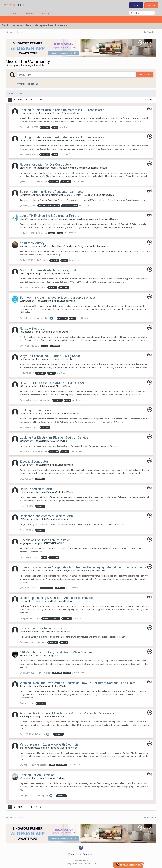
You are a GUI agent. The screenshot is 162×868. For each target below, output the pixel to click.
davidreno (25, 441)
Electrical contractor (34, 462)
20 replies (40, 287)
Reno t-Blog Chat (50, 656)
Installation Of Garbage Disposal (42, 628)
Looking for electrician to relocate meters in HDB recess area (62, 110)
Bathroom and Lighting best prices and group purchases (58, 298)
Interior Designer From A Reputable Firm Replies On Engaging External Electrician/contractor (83, 567)
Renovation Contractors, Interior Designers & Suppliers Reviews (76, 168)
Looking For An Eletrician (37, 775)
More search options (27, 84)
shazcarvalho (26, 748)
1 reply (43, 452)
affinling (24, 386)
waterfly (24, 717)
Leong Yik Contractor (30, 219)
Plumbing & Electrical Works (65, 113)
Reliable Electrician (33, 329)
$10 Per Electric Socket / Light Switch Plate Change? (56, 652)
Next (20, 100)
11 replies (44, 673)
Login (136, 5)
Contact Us (88, 854)
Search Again (145, 74)
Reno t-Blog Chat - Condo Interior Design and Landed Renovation (77, 246)
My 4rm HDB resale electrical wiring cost (48, 270)
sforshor (24, 778)
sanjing (23, 543)
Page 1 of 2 (37, 100)
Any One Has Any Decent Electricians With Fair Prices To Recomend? (67, 713)
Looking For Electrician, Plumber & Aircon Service (54, 437)
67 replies (42, 260)
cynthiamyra (26, 359)
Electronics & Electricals (60, 359)
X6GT (23, 656)
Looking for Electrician (35, 410)
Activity (46, 14)
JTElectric (25, 465)
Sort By (149, 100)
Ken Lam (24, 246)
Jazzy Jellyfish (27, 601)
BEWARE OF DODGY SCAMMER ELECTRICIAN (52, 383)
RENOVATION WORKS (57, 441)
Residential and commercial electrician (46, 516)
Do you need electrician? (37, 489)
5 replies (42, 182)
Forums (30, 14)
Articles (14, 14)
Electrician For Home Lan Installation (45, 540)
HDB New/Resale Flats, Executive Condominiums (76, 140)
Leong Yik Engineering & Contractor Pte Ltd (50, 216)
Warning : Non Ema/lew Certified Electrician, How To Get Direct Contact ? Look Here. (78, 683)
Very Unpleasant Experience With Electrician (50, 744)
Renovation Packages (56, 778)
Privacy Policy (75, 854)
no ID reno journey (32, 243)
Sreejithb (24, 168)
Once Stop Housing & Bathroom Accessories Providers (58, 598)
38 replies (41, 233)
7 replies (40, 734)
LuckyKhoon (26, 301)
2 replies (45, 400)
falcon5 (24, 571)
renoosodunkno (27, 113)
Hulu (22, 332)
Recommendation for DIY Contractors (46, 165)
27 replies (43, 318)
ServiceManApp (28, 195)
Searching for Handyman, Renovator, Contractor (52, 192)
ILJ (21, 686)
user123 (24, 273)
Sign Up (151, 5)
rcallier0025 (26, 632)
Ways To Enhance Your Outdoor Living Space (50, 356)
